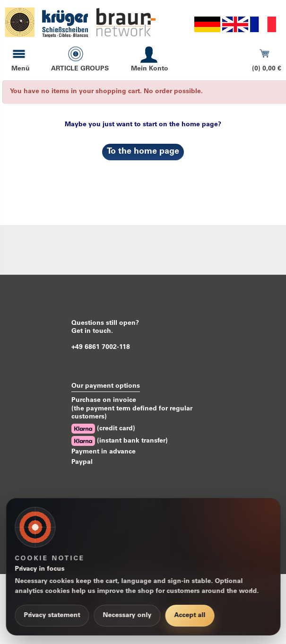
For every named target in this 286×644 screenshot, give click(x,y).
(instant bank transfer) (120, 441)
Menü (21, 69)
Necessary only (127, 616)
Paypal (82, 462)
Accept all (190, 616)
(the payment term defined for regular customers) (132, 413)
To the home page (143, 152)
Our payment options (106, 386)
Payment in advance (104, 452)
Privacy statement (52, 616)
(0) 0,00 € (267, 69)
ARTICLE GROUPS (80, 69)
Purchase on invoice (104, 400)
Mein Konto (150, 69)
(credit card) (103, 429)
